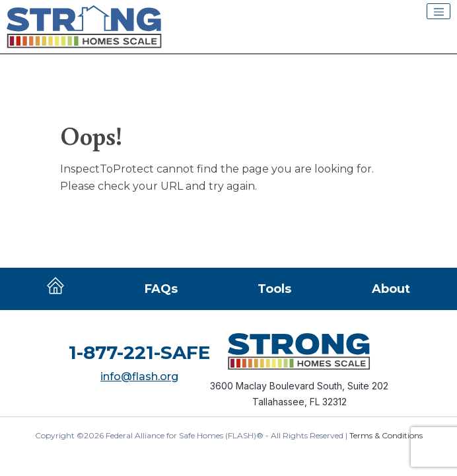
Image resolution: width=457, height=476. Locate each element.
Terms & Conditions (386, 435)
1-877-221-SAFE (139, 352)
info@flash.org (139, 377)
